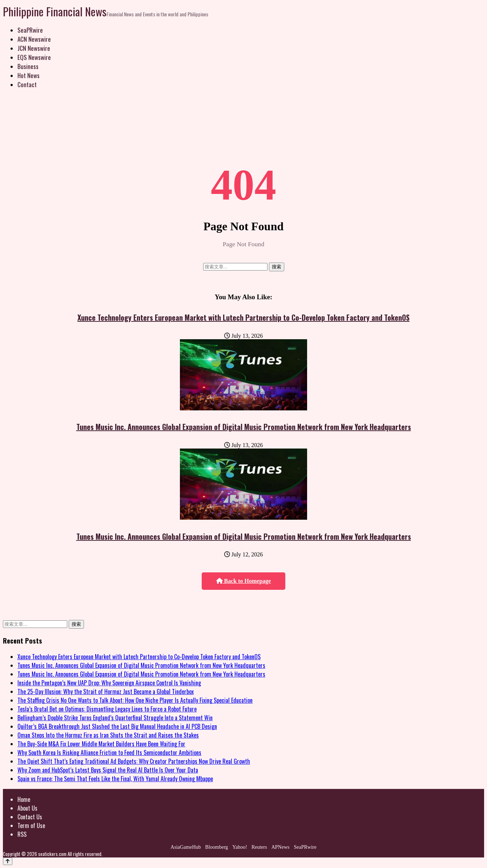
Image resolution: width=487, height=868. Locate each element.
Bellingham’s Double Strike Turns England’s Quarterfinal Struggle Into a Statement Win (115, 718)
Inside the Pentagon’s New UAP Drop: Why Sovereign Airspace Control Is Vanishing (109, 683)
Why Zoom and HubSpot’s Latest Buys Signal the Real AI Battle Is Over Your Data (108, 770)
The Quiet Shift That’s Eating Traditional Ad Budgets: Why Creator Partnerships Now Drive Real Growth (134, 761)
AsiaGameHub (186, 847)
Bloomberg (217, 847)
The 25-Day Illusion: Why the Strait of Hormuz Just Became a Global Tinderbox (106, 691)
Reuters (259, 847)
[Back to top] (8, 861)
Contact (27, 84)
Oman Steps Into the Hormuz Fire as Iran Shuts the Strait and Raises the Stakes (108, 735)
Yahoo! (240, 847)
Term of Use (31, 826)
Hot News (29, 75)
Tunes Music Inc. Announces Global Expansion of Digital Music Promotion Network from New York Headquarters (244, 427)
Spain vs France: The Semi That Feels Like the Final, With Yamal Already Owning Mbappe (115, 779)
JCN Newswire (34, 48)
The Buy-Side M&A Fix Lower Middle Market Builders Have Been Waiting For (101, 744)
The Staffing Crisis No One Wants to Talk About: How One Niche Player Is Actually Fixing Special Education (135, 700)
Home (24, 799)
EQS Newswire (34, 57)
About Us (27, 808)
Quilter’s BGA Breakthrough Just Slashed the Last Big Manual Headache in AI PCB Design (117, 726)
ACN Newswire (34, 39)
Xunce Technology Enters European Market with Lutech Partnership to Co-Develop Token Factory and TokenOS (243, 317)
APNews (281, 847)
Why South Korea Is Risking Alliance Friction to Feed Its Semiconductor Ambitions (109, 753)
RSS (22, 834)
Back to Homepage (244, 581)
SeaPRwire (30, 30)
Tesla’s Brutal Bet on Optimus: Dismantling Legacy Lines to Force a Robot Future (107, 709)
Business (28, 66)
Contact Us (30, 817)
